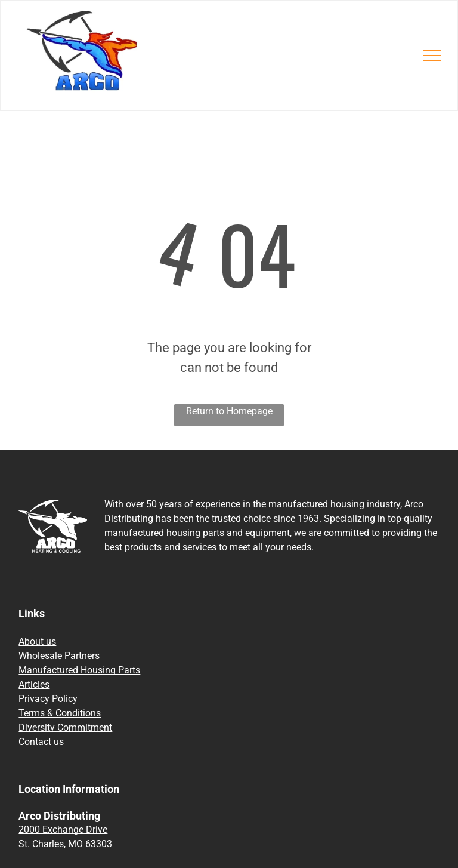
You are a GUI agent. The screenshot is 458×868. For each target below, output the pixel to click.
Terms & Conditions (60, 713)
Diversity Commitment (65, 727)
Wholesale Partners (59, 656)
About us (37, 641)
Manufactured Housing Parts (79, 670)
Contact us (41, 742)
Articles (34, 684)
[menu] (432, 56)
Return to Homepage (229, 411)
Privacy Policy (48, 699)
